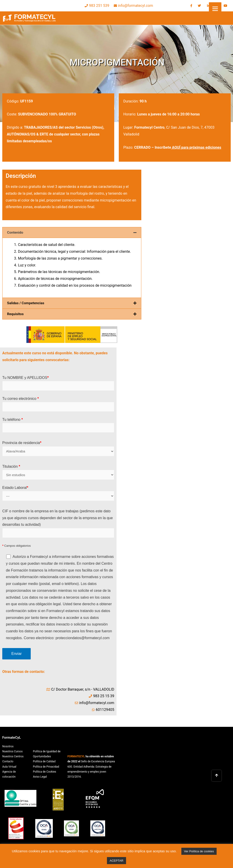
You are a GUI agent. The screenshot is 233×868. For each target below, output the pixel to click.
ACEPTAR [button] (116, 861)
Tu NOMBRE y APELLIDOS (58, 383)
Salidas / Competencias (26, 303)
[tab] (72, 232)
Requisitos (16, 314)
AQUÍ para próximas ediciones (197, 147)
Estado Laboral (58, 494)
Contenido (15, 232)
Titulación (58, 473)
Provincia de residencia (58, 449)
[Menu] (215, 9)
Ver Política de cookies (199, 851)
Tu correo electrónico (58, 404)
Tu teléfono (58, 425)
